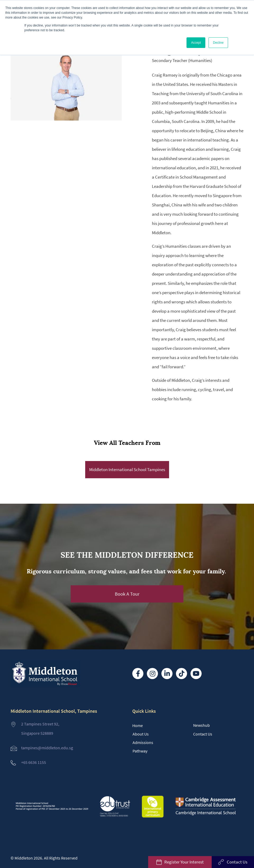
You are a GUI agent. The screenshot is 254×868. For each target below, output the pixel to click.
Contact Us (203, 734)
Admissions (143, 742)
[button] (127, 594)
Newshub (201, 725)
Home (138, 725)
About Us (141, 734)
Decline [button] (218, 43)
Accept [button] (196, 43)
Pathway (140, 751)
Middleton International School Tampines (127, 470)
